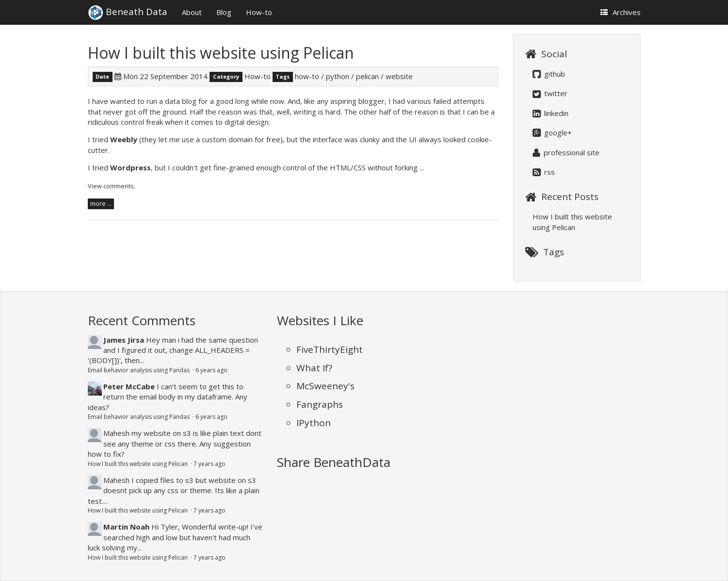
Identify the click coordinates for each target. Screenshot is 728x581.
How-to (259, 12)
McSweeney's (325, 386)
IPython (314, 423)
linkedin (550, 113)
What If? (314, 368)
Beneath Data (128, 8)
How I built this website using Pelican (221, 53)
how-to (307, 76)
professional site (566, 152)
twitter (550, 93)
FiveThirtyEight (330, 349)
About (192, 12)
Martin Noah (126, 527)
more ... (101, 203)
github (549, 74)
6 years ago (211, 370)
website (399, 76)
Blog (224, 12)
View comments (111, 186)
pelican (367, 76)
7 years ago (210, 464)
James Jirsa (124, 340)
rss (544, 172)
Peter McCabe (129, 386)
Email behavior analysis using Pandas (139, 370)
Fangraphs (320, 404)
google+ (552, 133)
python (338, 76)
